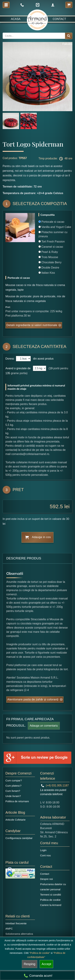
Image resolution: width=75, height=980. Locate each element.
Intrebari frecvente (16, 923)
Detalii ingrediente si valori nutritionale (32, 325)
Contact (59, 19)
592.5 (56, 506)
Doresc (10, 359)
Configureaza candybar (19, 838)
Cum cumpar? (14, 780)
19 (51, 368)
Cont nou (46, 855)
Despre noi (47, 879)
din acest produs (42, 359)
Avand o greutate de (18, 368)
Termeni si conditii (51, 895)
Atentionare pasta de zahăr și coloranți (33, 699)
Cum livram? (13, 791)
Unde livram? (13, 796)
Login (43, 850)
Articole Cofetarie (15, 820)
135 (8, 373)
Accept (46, 964)
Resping (30, 964)
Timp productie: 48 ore (55, 159)
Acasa (16, 19)
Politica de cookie (50, 900)
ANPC (9, 929)
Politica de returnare (17, 801)
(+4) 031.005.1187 (55, 785)
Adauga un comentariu (44, 726)
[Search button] (69, 36)
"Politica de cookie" (40, 953)
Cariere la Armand (51, 905)
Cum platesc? (13, 786)
